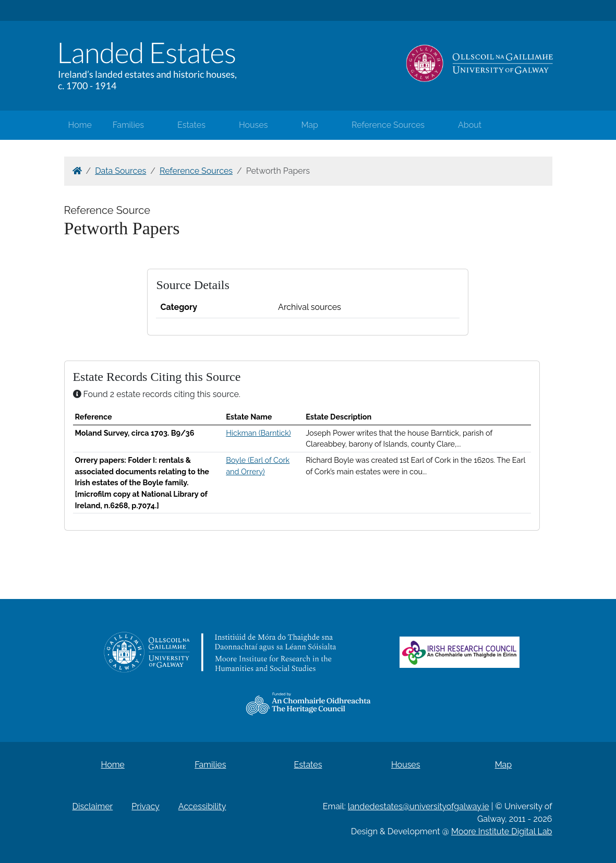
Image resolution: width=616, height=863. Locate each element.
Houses (253, 125)
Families (128, 125)
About (470, 125)
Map (310, 125)
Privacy (145, 806)
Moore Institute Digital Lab (502, 831)
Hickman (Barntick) (258, 433)
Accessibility (202, 806)
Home (80, 125)
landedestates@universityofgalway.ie (419, 806)
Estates (191, 125)
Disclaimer (93, 806)
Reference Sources (388, 125)
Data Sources (120, 171)
